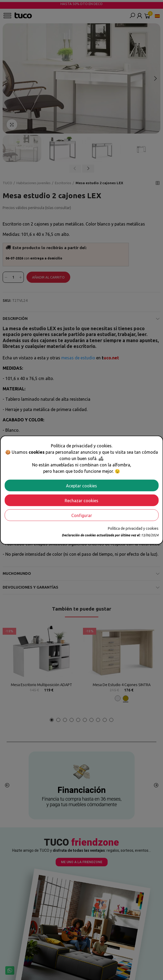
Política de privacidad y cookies (133, 528)
